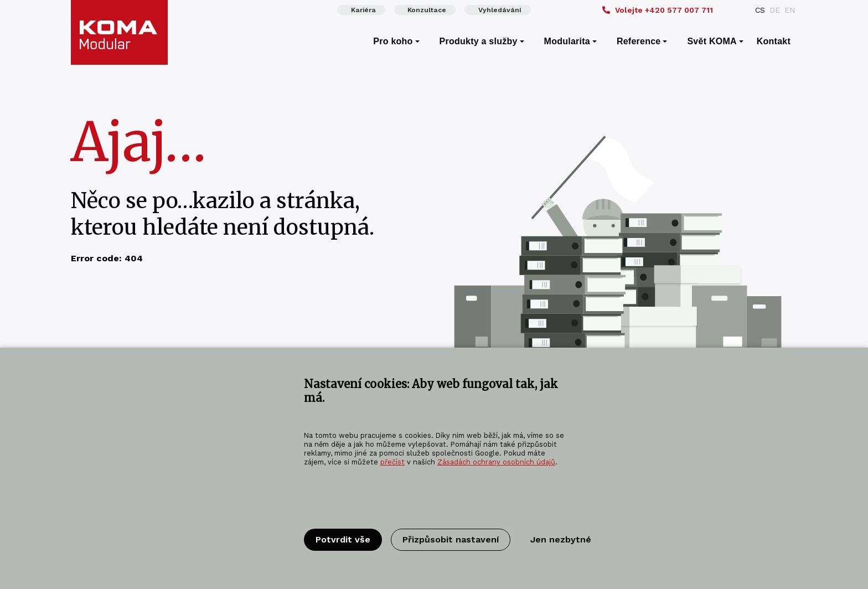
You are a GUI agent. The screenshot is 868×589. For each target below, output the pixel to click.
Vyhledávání (500, 10)
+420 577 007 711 (658, 10)
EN (790, 10)
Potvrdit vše (343, 539)
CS (760, 10)
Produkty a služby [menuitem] (479, 41)
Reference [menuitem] (639, 41)
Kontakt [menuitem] (774, 41)
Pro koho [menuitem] (393, 41)
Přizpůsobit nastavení (451, 539)
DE (775, 10)
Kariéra (363, 10)
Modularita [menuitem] (567, 41)
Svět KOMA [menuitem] (712, 41)
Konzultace (427, 10)
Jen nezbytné (561, 539)
